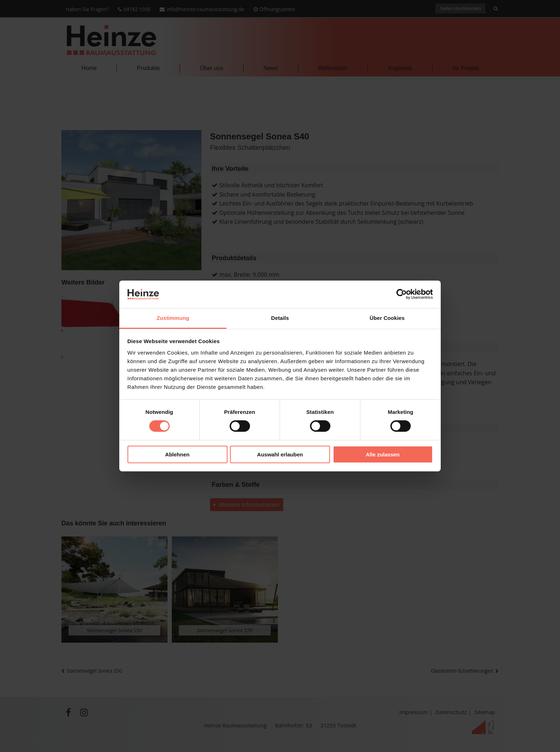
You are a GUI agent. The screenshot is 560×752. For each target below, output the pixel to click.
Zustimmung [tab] (173, 318)
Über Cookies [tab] (387, 318)
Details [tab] (280, 318)
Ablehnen (177, 454)
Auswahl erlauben (280, 454)
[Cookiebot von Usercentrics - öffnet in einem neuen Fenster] (402, 294)
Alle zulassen (383, 454)
